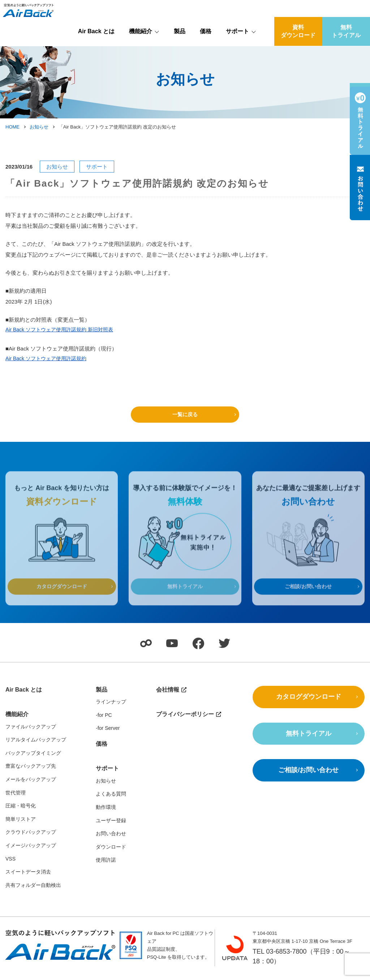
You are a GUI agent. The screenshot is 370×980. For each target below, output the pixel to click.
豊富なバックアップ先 (31, 771)
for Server (109, 733)
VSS (10, 863)
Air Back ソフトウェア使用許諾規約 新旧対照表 (63, 330)
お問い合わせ (111, 838)
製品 (180, 49)
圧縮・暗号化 (21, 810)
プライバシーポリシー (185, 719)
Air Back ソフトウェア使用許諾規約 (49, 359)
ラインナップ (111, 706)
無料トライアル (346, 49)
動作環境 (106, 812)
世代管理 (16, 797)
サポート (237, 49)
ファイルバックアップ (31, 731)
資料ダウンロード (298, 49)
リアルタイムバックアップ (36, 744)
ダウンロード (111, 851)
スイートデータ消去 (28, 876)
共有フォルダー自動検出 (33, 890)
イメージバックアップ (31, 850)
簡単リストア (21, 824)
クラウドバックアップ (31, 837)
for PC (105, 720)
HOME (12, 127)
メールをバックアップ (31, 784)
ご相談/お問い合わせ (308, 603)
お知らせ (39, 127)
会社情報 (348, 6)
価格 (206, 49)
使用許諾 (106, 864)
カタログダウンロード (62, 603)
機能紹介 (141, 49)
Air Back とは (96, 49)
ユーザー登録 (111, 825)
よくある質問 (111, 798)
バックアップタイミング (33, 758)
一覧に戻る (185, 414)
